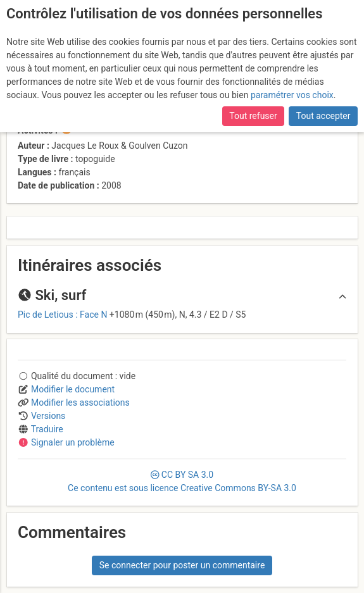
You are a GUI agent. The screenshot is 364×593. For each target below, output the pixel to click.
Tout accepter (323, 116)
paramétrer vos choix (292, 95)
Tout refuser (253, 116)
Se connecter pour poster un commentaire (182, 565)
